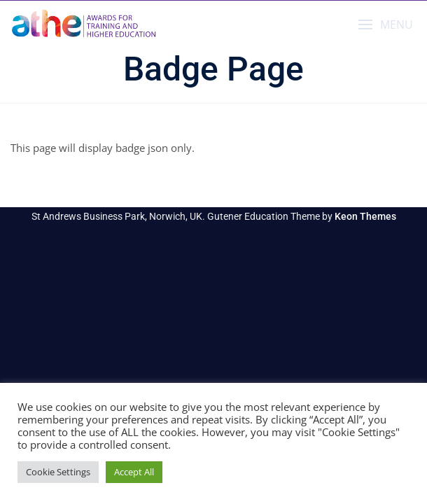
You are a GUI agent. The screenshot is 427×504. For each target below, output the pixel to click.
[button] (385, 25)
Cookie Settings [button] (58, 472)
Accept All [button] (134, 472)
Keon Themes (365, 216)
